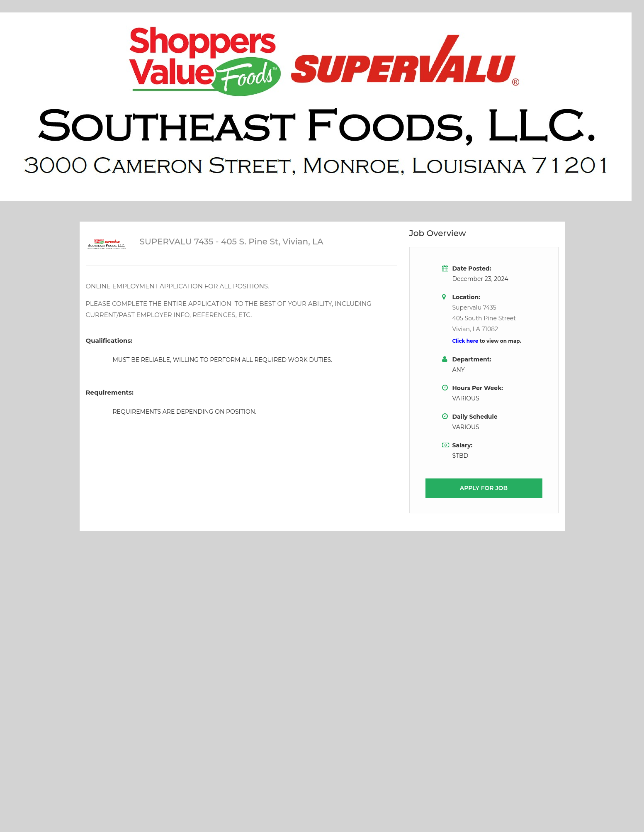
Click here (466, 341)
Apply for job (484, 488)
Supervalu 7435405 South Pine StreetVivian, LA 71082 (484, 318)
